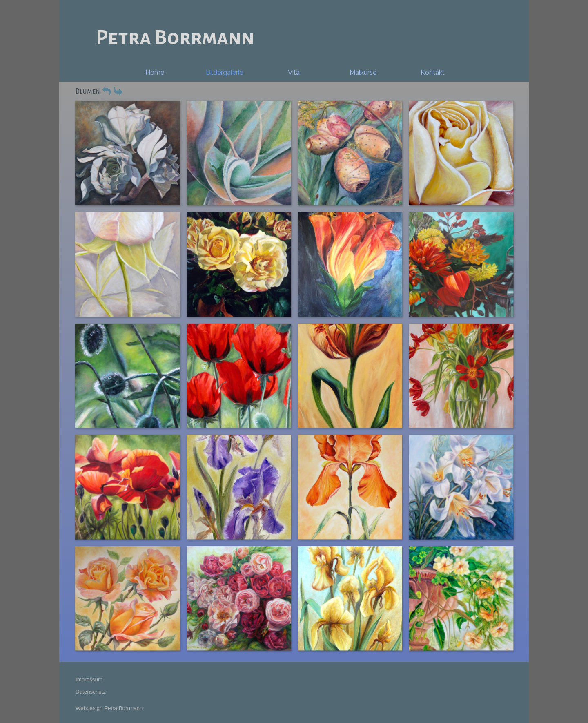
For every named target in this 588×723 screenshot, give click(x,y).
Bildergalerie (224, 73)
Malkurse (363, 73)
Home (155, 73)
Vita (294, 73)
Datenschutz (91, 692)
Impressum (89, 679)
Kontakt (433, 73)
